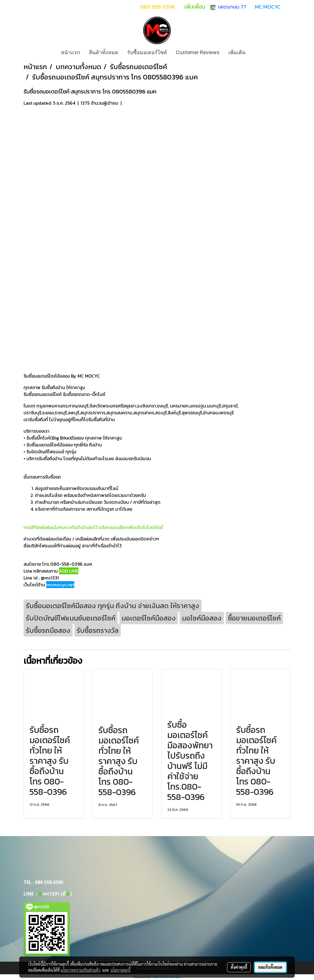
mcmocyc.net (60, 585)
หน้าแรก (70, 52)
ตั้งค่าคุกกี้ (239, 967)
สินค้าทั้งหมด (104, 52)
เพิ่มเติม (237, 52)
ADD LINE (69, 571)
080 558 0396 (49, 882)
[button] (255, 52)
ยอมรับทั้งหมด (270, 967)
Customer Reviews (198, 52)
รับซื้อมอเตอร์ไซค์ (147, 52)
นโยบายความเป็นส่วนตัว (81, 970)
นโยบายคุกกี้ (121, 970)
